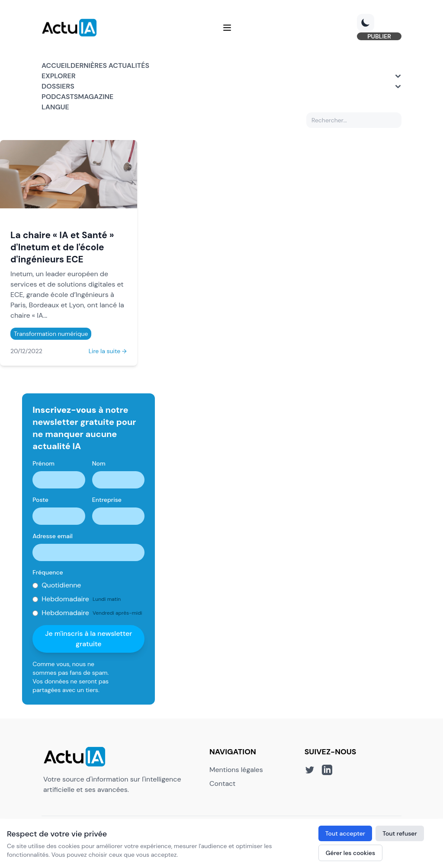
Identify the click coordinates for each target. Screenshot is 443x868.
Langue (55, 107)
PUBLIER (379, 36)
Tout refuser (400, 833)
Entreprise (107, 500)
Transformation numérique (51, 334)
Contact (222, 783)
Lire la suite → (108, 351)
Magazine (96, 97)
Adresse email (53, 536)
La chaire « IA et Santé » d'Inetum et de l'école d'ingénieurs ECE (62, 247)
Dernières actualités (110, 65)
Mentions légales (236, 770)
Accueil (56, 65)
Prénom (43, 463)
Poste (40, 500)
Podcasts (60, 97)
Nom (99, 463)
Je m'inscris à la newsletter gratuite (88, 639)
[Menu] (227, 28)
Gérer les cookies (350, 853)
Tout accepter (345, 833)
